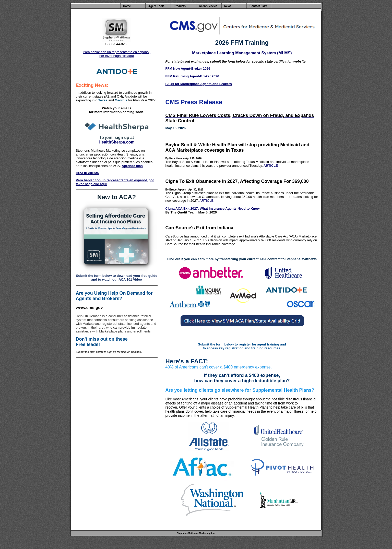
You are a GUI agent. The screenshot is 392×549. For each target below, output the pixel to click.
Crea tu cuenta (87, 173)
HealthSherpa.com (116, 142)
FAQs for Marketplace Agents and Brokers (199, 84)
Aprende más (132, 166)
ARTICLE (271, 166)
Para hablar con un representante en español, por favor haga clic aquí (117, 54)
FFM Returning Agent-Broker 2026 (192, 76)
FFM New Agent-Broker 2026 (188, 69)
